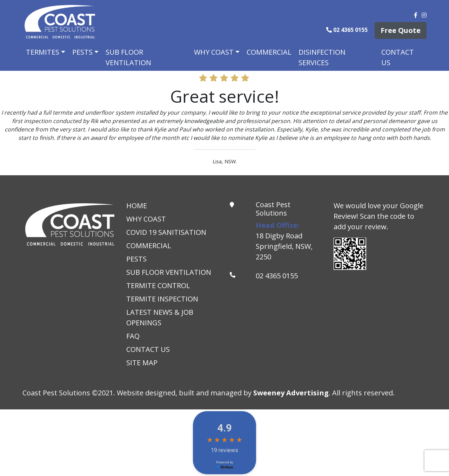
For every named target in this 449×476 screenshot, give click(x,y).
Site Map (142, 363)
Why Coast (214, 52)
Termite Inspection (162, 299)
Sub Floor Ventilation (128, 57)
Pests (82, 52)
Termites (43, 52)
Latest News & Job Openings (160, 317)
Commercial (269, 52)
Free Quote (401, 30)
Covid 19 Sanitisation (166, 232)
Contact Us (398, 57)
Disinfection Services (322, 57)
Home (137, 206)
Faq (133, 336)
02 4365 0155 (348, 30)
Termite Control (158, 285)
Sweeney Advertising (291, 393)
